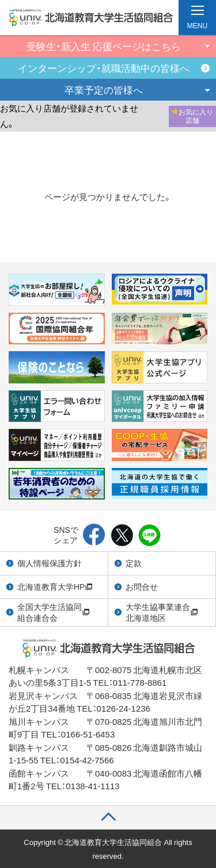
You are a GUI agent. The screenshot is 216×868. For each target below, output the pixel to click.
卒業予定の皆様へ (104, 89)
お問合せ (142, 586)
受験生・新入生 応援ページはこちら (104, 46)
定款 (134, 563)
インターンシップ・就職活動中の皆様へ (104, 68)
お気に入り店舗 (192, 116)
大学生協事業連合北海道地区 (162, 612)
